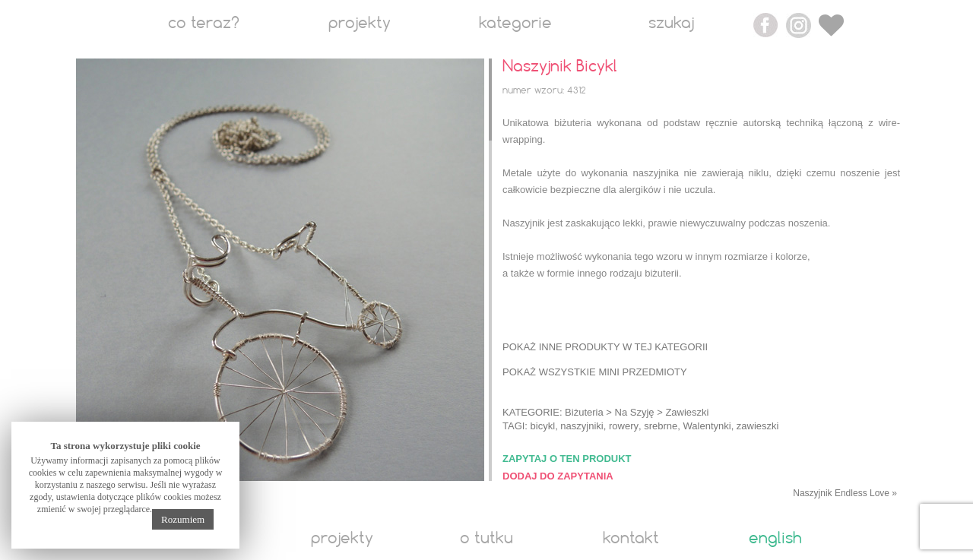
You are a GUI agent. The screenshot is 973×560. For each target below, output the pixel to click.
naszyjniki (582, 426)
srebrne (661, 426)
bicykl (543, 426)
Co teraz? (204, 24)
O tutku (486, 539)
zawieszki (758, 426)
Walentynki (707, 426)
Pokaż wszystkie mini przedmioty (595, 372)
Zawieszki (687, 412)
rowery (624, 426)
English (775, 539)
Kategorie (515, 24)
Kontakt (631, 539)
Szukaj (671, 24)
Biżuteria (584, 412)
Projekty (360, 24)
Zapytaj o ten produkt (567, 459)
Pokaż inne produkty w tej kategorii (605, 347)
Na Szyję (635, 412)
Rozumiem (183, 519)
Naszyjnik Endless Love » (845, 493)
